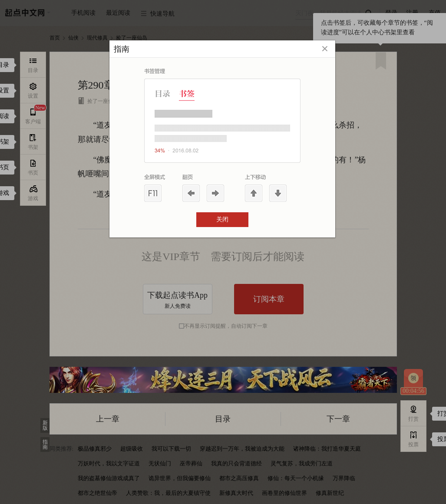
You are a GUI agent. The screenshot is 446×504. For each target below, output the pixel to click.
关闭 (222, 219)
